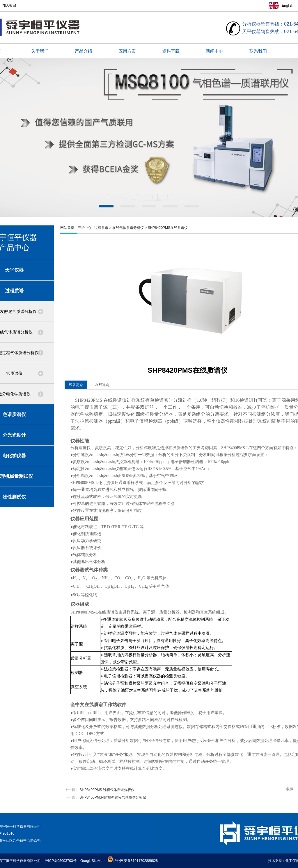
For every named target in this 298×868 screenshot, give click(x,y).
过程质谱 (101, 228)
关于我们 (40, 51)
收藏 (290, 789)
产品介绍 (84, 51)
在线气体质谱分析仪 (128, 228)
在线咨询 (102, 385)
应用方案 (127, 51)
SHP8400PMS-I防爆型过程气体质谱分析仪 (113, 797)
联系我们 (258, 51)
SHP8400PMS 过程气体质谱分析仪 (107, 790)
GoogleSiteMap (92, 861)
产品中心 (84, 228)
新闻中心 (214, 51)
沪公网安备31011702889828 (133, 861)
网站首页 (67, 228)
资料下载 (171, 51)
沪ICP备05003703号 (60, 861)
